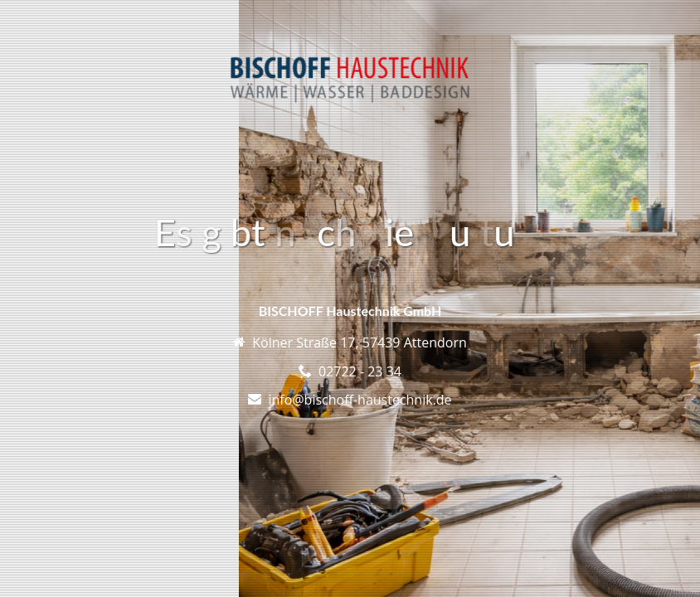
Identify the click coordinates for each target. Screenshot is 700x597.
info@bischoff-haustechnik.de (360, 400)
